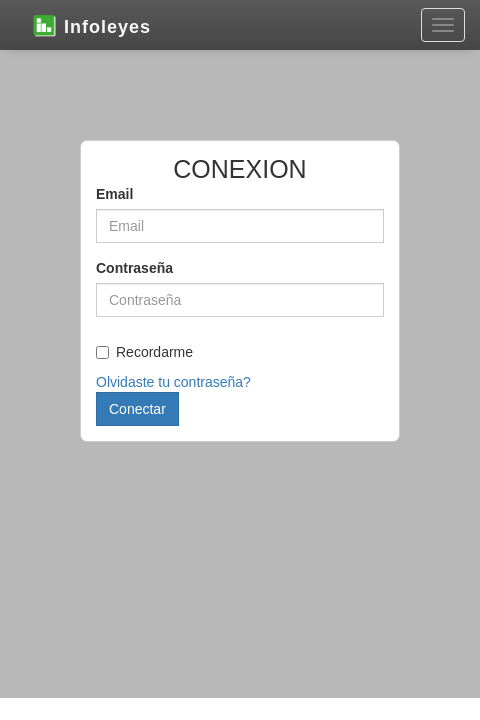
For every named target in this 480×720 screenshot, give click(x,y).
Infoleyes (90, 25)
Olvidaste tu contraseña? (173, 382)
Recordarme (144, 352)
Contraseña (134, 268)
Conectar (137, 409)
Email (114, 194)
